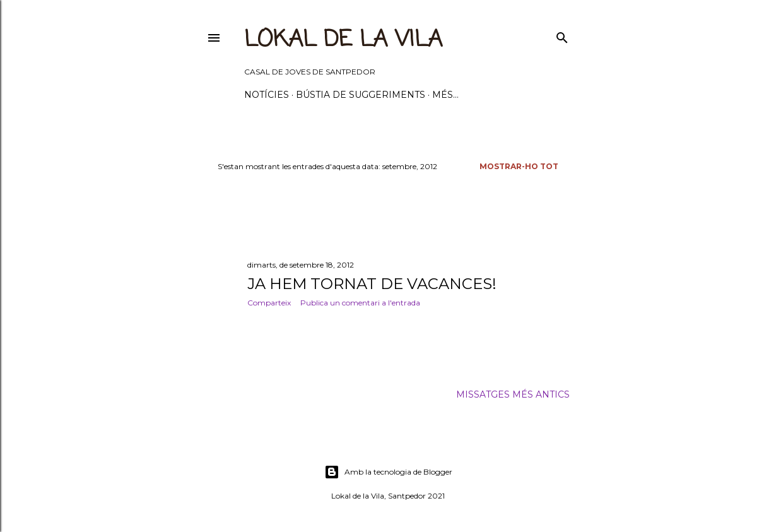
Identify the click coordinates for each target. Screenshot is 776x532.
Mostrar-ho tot (519, 166)
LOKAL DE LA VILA (343, 40)
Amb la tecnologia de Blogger (388, 472)
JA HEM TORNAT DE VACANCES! (372, 284)
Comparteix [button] (269, 303)
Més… (445, 95)
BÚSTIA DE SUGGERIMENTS (361, 95)
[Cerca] (562, 35)
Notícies (267, 95)
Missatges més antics (513, 394)
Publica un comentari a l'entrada (360, 303)
